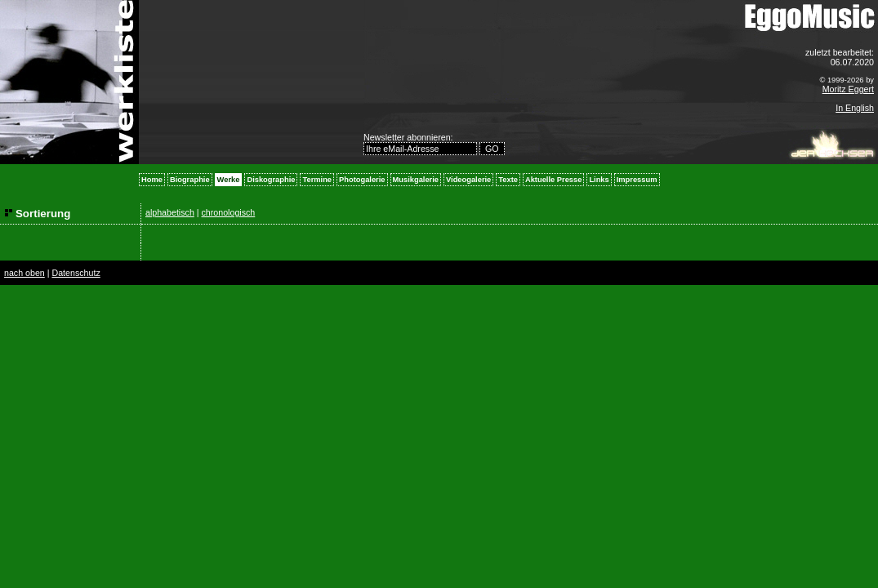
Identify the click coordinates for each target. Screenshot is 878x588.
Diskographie (271, 180)
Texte (508, 180)
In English (855, 108)
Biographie (190, 180)
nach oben (25, 273)
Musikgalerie (416, 180)
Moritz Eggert (848, 89)
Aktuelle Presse (553, 180)
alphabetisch (170, 212)
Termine (317, 180)
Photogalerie (362, 180)
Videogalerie (468, 180)
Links (599, 180)
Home (152, 180)
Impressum (637, 180)
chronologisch (229, 212)
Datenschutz (76, 273)
